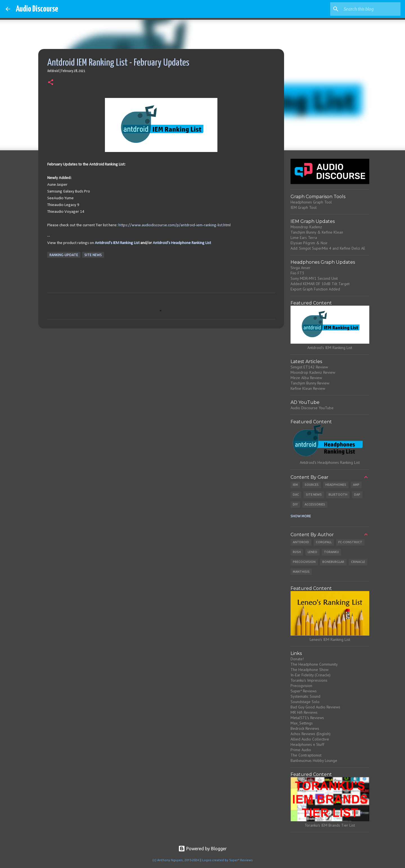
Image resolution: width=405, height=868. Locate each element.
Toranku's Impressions (309, 680)
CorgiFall (324, 542)
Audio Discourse (37, 9)
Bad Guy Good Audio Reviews (315, 707)
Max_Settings (302, 723)
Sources (312, 485)
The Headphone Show (310, 670)
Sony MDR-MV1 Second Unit (314, 278)
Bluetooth (338, 495)
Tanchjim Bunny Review (310, 383)
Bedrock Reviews (305, 728)
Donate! (297, 659)
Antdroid (301, 542)
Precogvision (304, 562)
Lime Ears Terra (304, 238)
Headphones (336, 485)
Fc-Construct (350, 542)
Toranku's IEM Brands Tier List (330, 825)
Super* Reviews (304, 691)
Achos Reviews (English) (310, 734)
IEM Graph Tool (304, 207)
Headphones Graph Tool (311, 202)
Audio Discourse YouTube (312, 408)
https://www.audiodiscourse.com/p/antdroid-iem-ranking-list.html (175, 225)
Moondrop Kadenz (306, 227)
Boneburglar (333, 562)
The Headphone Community (314, 664)
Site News (93, 255)
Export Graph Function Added (315, 289)
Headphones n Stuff (307, 744)
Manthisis (301, 572)
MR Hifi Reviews (304, 712)
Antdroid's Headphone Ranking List (182, 243)
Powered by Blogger (202, 849)
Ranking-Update (64, 255)
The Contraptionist (306, 755)
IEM (295, 485)
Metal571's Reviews (307, 718)
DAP (357, 495)
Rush (297, 552)
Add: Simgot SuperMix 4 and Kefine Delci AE (328, 248)
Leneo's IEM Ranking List (330, 639)
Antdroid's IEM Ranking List (117, 243)
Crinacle (358, 562)
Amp (356, 485)
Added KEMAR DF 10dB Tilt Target (320, 284)
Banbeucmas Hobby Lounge (314, 760)
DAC (296, 495)
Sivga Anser (301, 268)
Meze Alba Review (306, 378)
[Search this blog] (371, 9)
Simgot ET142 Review (309, 367)
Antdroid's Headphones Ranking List (330, 462)
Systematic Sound (305, 696)
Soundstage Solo (305, 702)
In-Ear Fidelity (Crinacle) (310, 675)
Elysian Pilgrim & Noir (309, 243)
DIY (295, 504)
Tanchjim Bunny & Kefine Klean (317, 232)
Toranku (331, 552)
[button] (51, 83)
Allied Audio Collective (310, 739)
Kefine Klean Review (308, 388)
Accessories (315, 504)
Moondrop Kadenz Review (313, 372)
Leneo (312, 552)
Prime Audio (301, 750)
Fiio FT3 (297, 273)
